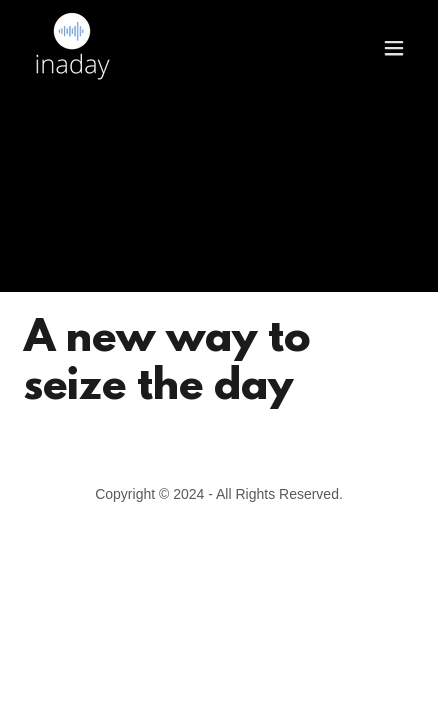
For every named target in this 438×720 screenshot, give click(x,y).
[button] (394, 48)
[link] (72, 48)
